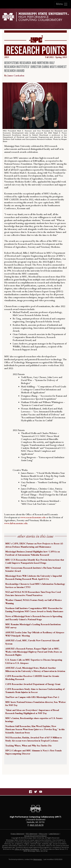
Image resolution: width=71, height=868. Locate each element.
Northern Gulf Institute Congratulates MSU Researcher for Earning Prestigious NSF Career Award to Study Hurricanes (34, 610)
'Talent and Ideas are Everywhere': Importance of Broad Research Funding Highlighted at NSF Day (32, 712)
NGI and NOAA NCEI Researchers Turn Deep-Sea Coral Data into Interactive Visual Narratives (33, 594)
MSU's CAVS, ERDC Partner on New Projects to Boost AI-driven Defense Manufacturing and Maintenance (34, 545)
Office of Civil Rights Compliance (27, 849)
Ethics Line (43, 834)
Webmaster (38, 859)
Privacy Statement (17, 834)
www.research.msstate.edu (33, 517)
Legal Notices (54, 834)
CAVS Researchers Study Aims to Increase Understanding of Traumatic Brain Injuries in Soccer (35, 691)
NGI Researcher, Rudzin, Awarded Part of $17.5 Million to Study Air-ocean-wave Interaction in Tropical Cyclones (34, 739)
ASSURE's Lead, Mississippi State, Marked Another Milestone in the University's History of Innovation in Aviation (35, 669)
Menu (62, 4)
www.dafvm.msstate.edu (16, 523)
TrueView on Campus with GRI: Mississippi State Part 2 (32, 697)
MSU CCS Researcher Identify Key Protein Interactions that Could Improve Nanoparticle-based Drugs (35, 561)
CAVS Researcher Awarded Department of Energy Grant (33, 684)
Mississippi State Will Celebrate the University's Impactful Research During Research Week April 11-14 (34, 577)
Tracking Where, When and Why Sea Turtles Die (28, 746)
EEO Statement (32, 834)
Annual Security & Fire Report (35, 836)
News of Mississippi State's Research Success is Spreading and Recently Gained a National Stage (34, 618)
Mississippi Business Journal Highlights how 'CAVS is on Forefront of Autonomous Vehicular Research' (33, 553)
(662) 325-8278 (37, 825)
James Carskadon (16, 76)
